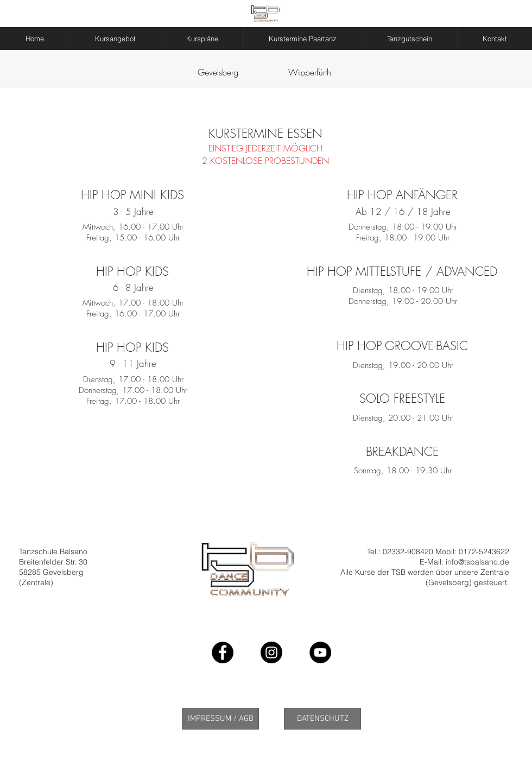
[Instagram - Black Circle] (271, 652)
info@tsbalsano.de (477, 562)
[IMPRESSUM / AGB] (220, 719)
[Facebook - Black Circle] (223, 652)
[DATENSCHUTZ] (322, 719)
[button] (115, 39)
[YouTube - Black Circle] (320, 652)
